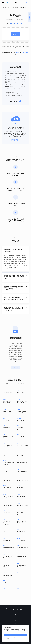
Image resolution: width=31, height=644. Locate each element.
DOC (18, 391)
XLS (4, 511)
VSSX (18, 494)
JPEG (18, 538)
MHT (4, 418)
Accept (15, 635)
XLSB (18, 511)
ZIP (18, 572)
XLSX (18, 519)
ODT (4, 434)
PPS (18, 443)
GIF (4, 546)
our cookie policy (20, 632)
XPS (4, 530)
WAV (4, 588)
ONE (18, 434)
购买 (16, 623)
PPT (18, 452)
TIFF (4, 563)
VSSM (5, 494)
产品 (16, 618)
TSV (18, 470)
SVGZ (4, 555)
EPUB (4, 410)
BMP (18, 530)
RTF (18, 461)
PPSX (4, 452)
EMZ (4, 572)
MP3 (18, 588)
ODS (18, 426)
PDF (4, 443)
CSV (4, 391)
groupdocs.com (11, 24)
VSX (4, 503)
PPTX (4, 461)
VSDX (18, 486)
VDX (18, 478)
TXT (4, 478)
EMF (18, 563)
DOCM (5, 399)
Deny (22, 639)
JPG (4, 538)
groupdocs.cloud (20, 24)
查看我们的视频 (14, 101)
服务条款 (25, 46)
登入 (27, 3)
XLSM (4, 519)
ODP (4, 426)
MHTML (19, 418)
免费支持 (16, 620)
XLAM (18, 503)
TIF (18, 555)
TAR (4, 581)
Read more (16, 368)
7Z (17, 581)
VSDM (5, 486)
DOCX (18, 399)
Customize (9, 639)
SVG (18, 546)
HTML (18, 410)
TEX (4, 470)
